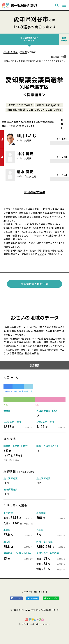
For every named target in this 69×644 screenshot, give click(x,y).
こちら (49, 61)
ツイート (34, 598)
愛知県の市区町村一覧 (34, 284)
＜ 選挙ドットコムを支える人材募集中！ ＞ (34, 610)
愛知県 (23, 52)
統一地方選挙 (11, 52)
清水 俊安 (25, 172)
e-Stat (36, 338)
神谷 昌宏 (25, 154)
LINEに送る (53, 598)
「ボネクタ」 (41, 228)
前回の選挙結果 (34, 192)
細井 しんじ (27, 136)
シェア (17, 598)
